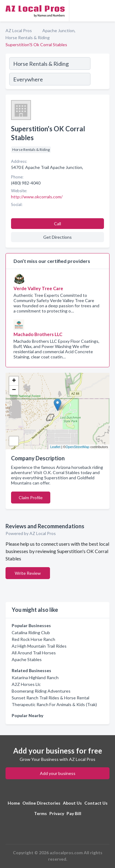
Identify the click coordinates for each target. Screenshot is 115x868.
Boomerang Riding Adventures (41, 691)
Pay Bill (74, 813)
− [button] (14, 390)
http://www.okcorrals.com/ (37, 197)
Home (14, 803)
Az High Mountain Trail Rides (39, 646)
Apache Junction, (59, 30)
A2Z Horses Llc (26, 684)
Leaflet (55, 447)
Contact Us (96, 803)
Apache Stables (27, 659)
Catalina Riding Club (31, 632)
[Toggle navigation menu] (107, 11)
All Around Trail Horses (34, 653)
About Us (72, 803)
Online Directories (41, 803)
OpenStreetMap (78, 447)
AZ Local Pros (19, 30)
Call (57, 224)
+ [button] (14, 381)
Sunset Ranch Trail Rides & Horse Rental (50, 698)
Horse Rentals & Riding (28, 37)
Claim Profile (31, 498)
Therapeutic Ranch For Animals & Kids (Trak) (54, 704)
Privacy (57, 813)
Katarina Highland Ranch (35, 677)
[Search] (100, 72)
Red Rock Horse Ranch (33, 639)
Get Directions (57, 237)
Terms (40, 813)
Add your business (58, 773)
